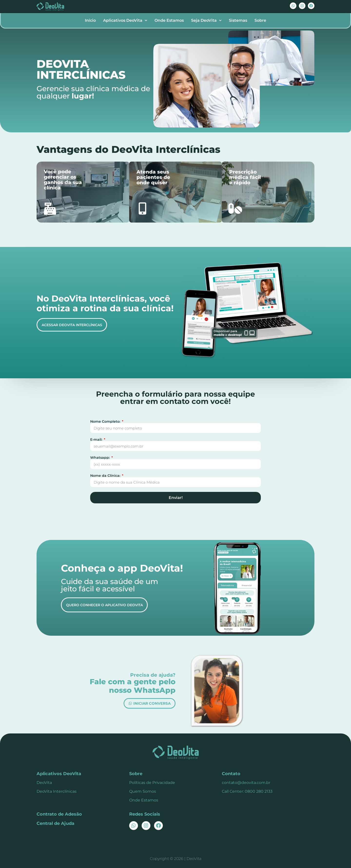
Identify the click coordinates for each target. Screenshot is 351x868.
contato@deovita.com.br (246, 783)
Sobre (260, 20)
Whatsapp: (100, 458)
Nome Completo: (106, 421)
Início (90, 20)
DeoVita (44, 783)
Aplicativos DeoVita (125, 20)
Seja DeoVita (206, 20)
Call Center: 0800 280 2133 (247, 791)
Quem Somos (143, 791)
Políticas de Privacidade (152, 783)
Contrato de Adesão (59, 814)
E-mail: (97, 439)
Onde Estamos (169, 20)
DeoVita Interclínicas (57, 791)
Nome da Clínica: (106, 476)
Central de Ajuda (55, 823)
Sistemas (238, 20)
